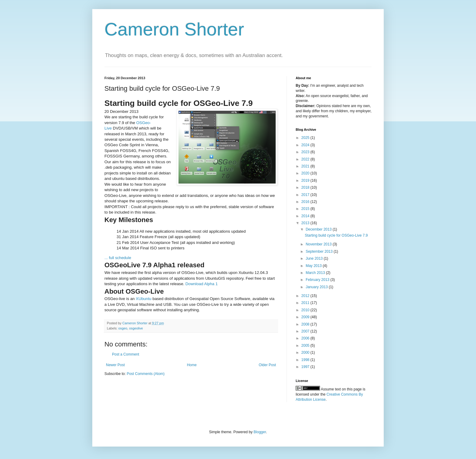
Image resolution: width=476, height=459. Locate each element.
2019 (306, 181)
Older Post (267, 365)
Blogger (260, 432)
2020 (306, 173)
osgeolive (136, 328)
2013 (306, 223)
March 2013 (316, 273)
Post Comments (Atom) (146, 374)
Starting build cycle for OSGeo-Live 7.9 (336, 235)
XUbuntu (143, 299)
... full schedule (118, 258)
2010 (306, 310)
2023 (306, 152)
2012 (306, 296)
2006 (306, 338)
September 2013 (320, 251)
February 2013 (318, 280)
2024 (306, 145)
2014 (306, 216)
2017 (306, 195)
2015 (306, 209)
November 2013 (319, 244)
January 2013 (317, 287)
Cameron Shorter (174, 29)
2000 (306, 353)
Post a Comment (126, 354)
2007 (306, 331)
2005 (306, 346)
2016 (306, 202)
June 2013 (315, 258)
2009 (306, 317)
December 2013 (319, 229)
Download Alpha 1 (202, 284)
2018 (306, 187)
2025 (306, 138)
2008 (306, 324)
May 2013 (314, 266)
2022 (306, 159)
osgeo (123, 328)
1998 (306, 360)
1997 (306, 367)
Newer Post (115, 365)
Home (192, 365)
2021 (306, 166)
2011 (306, 303)
